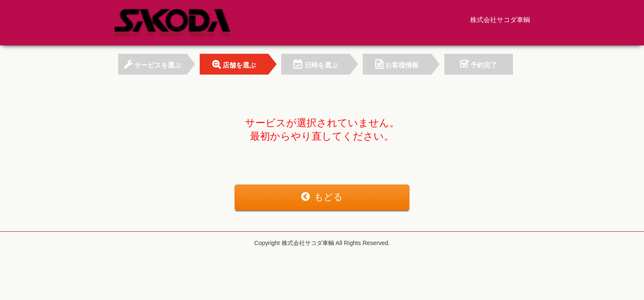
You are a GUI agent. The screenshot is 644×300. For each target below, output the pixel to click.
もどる (322, 197)
